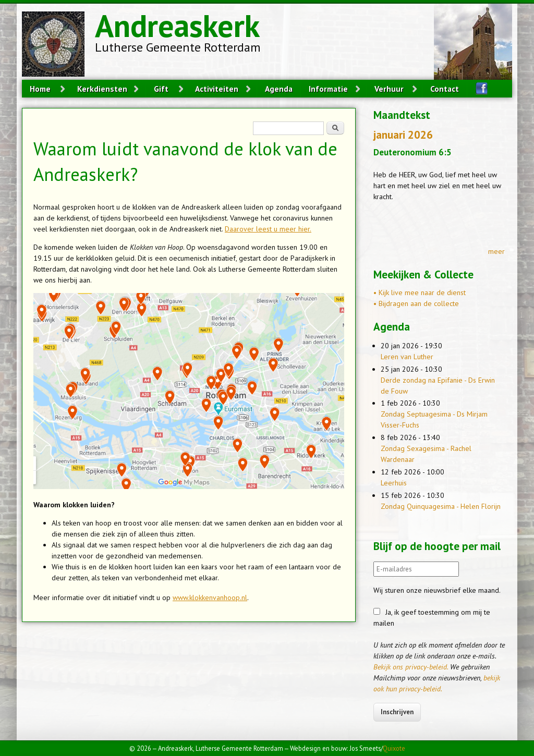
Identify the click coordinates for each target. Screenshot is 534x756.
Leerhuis (394, 483)
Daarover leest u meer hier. (268, 229)
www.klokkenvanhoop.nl (210, 598)
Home (40, 89)
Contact (445, 89)
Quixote (394, 748)
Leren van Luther (407, 357)
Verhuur (389, 89)
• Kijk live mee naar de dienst (420, 292)
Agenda (279, 89)
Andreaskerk (177, 26)
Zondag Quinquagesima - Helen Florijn (441, 506)
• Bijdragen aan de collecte (416, 303)
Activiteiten (217, 89)
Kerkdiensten (102, 89)
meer (496, 251)
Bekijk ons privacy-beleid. (411, 667)
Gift (161, 89)
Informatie (328, 89)
